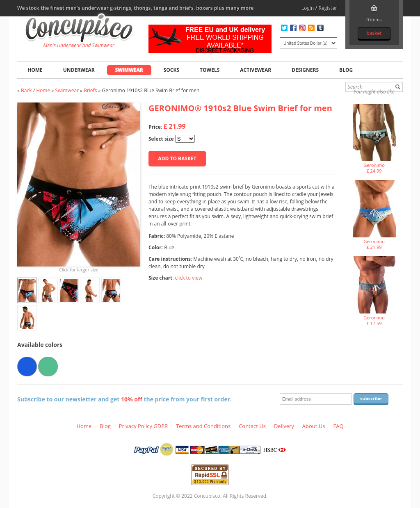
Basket (374, 33)
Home (35, 70)
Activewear (256, 70)
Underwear (79, 70)
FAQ (338, 426)
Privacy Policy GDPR (143, 426)
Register (328, 8)
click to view (189, 278)
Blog (346, 70)
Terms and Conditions (203, 426)
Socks (171, 70)
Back (26, 90)
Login (308, 8)
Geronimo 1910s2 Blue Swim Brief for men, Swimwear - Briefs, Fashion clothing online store (79, 29)
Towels (210, 70)
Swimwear (129, 70)
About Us (314, 426)
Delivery (284, 426)
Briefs (90, 90)
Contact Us (252, 426)
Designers (305, 70)
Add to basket (177, 158)
